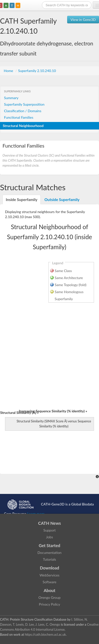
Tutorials (49, 559)
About (49, 590)
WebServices (49, 575)
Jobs (50, 537)
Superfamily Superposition (24, 104)
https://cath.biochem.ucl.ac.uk (45, 635)
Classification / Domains (23, 111)
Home (9, 71)
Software (49, 582)
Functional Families (19, 117)
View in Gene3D (83, 19)
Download (49, 568)
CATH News (49, 523)
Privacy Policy (49, 604)
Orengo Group (49, 597)
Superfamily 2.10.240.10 (37, 71)
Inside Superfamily (22, 200)
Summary (11, 98)
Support (49, 530)
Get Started (50, 545)
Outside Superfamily (62, 200)
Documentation (50, 553)
